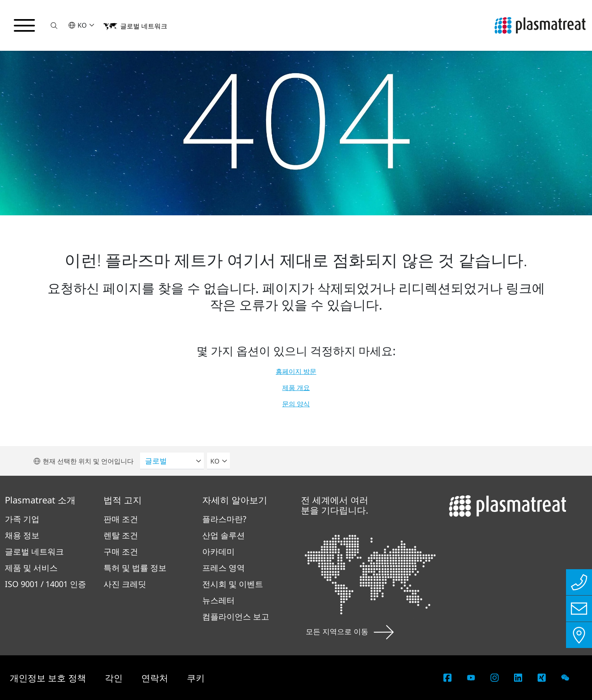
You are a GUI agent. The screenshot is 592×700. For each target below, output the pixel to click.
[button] (54, 25)
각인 (115, 678)
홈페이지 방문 (296, 371)
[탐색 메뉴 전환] (24, 26)
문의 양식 (296, 404)
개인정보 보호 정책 (49, 678)
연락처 (156, 678)
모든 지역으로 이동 (350, 631)
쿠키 (196, 678)
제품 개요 (296, 388)
